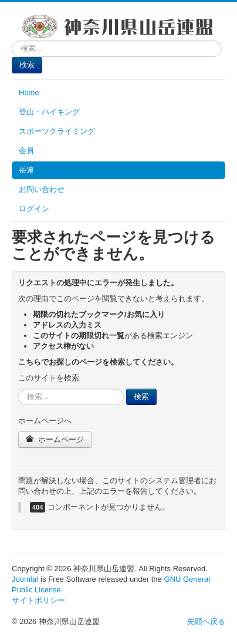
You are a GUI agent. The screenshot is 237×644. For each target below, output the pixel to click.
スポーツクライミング (57, 131)
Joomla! (25, 579)
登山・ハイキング (49, 112)
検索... (12, 41)
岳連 (26, 170)
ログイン (34, 209)
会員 (26, 151)
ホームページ (55, 439)
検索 (27, 65)
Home (29, 92)
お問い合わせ (42, 189)
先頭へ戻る (206, 621)
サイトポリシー (38, 600)
